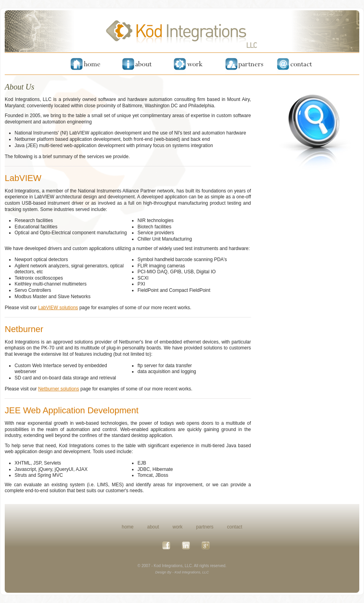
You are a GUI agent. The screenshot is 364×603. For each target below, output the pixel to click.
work (177, 527)
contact (235, 527)
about (153, 527)
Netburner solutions (59, 389)
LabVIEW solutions (58, 308)
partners (205, 527)
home (128, 527)
